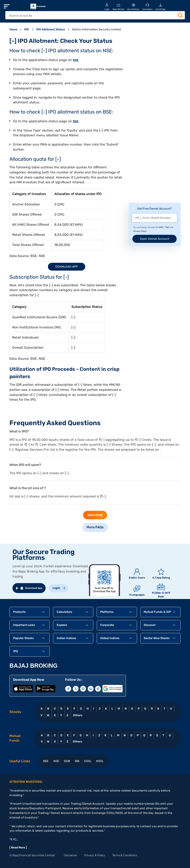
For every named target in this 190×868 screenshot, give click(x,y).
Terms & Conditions (125, 855)
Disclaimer (70, 855)
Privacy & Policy (95, 855)
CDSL (88, 761)
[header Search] (90, 16)
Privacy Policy (140, 231)
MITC (161, 227)
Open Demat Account (155, 239)
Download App (66, 267)
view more (95, 515)
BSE (76, 121)
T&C (167, 227)
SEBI (67, 761)
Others (78, 715)
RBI (77, 761)
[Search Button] (181, 15)
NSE (76, 60)
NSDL (100, 761)
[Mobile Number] (155, 218)
